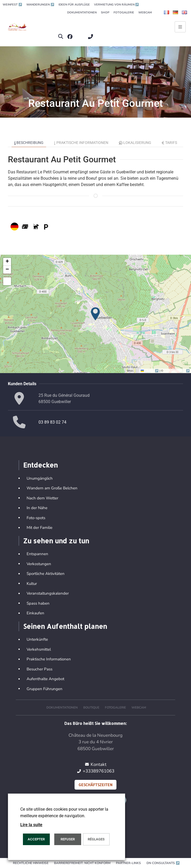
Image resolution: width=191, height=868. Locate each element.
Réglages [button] (96, 839)
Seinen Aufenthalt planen (65, 626)
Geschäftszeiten (95, 785)
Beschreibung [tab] (29, 143)
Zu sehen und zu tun (56, 541)
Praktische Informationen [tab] (81, 143)
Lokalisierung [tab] (135, 143)
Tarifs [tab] (169, 143)
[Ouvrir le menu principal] (180, 27)
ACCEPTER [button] (36, 839)
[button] (60, 37)
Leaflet (150, 371)
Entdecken (40, 465)
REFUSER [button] (68, 839)
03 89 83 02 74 (52, 422)
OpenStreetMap (177, 371)
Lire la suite (31, 825)
